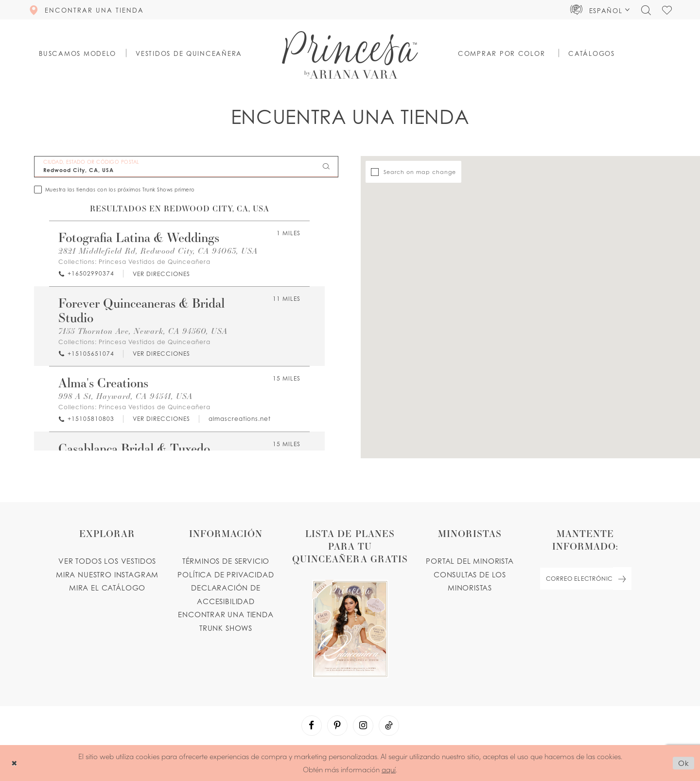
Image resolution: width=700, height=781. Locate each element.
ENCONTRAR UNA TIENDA (226, 614)
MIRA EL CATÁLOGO (107, 588)
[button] (600, 10)
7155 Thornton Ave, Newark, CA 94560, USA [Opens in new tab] (143, 331)
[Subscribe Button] (622, 579)
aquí (389, 769)
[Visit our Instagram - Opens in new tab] (363, 726)
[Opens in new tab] (161, 274)
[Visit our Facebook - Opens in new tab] (312, 726)
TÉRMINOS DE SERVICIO (226, 561)
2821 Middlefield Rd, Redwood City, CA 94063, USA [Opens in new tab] (158, 251)
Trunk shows (226, 628)
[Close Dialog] (14, 763)
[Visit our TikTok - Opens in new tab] (389, 726)
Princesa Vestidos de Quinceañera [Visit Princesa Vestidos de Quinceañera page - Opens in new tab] (155, 262)
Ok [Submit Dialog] (684, 763)
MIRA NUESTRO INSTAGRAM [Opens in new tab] (107, 574)
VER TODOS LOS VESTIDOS (107, 561)
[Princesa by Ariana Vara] (350, 55)
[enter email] (586, 579)
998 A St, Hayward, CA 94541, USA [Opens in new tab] (125, 396)
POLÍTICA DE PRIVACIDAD (226, 574)
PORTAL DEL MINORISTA (470, 561)
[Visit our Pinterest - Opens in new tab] (337, 726)
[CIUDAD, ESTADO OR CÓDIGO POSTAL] (186, 167)
